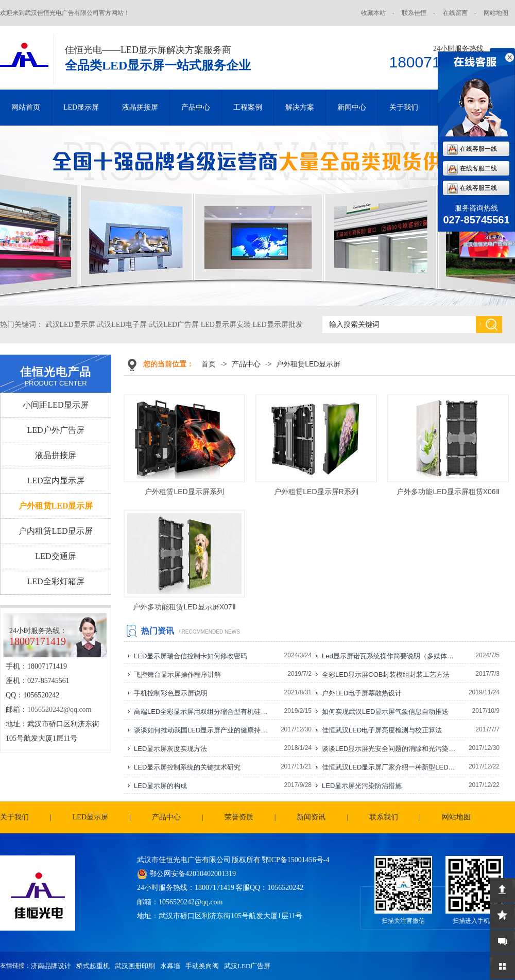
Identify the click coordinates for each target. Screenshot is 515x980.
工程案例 (248, 107)
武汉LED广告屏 (247, 966)
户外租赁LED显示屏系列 (184, 492)
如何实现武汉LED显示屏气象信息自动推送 (385, 712)
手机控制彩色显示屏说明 (171, 693)
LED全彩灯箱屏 (55, 581)
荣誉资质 (239, 817)
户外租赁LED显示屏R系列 (316, 492)
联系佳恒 (414, 13)
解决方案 (300, 107)
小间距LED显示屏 (55, 405)
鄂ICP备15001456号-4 (295, 860)
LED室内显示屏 (55, 480)
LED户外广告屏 (55, 430)
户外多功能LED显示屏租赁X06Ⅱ (448, 492)
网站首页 (26, 107)
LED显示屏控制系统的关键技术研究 (187, 767)
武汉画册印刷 (135, 966)
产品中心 (196, 107)
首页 (209, 364)
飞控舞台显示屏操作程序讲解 (177, 675)
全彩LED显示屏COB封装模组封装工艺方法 (386, 675)
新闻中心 (352, 107)
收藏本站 (373, 13)
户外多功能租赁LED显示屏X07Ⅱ (184, 607)
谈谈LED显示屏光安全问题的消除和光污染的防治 (389, 749)
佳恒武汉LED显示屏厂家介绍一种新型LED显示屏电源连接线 (389, 767)
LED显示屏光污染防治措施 (362, 786)
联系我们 (384, 817)
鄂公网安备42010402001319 (193, 874)
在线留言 (455, 13)
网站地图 (496, 13)
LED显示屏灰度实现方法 (170, 749)
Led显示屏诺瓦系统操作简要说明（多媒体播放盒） (389, 656)
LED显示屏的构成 (160, 786)
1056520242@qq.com (59, 710)
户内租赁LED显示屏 (55, 531)
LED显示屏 (81, 107)
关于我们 (404, 107)
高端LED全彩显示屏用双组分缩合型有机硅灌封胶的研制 (201, 712)
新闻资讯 (311, 817)
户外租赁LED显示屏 (56, 506)
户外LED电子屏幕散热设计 (362, 693)
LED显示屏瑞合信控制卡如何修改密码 (191, 656)
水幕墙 (170, 966)
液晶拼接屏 (140, 107)
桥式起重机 (93, 966)
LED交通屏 (55, 556)
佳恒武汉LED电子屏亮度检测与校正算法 (382, 730)
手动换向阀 (202, 966)
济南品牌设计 (51, 966)
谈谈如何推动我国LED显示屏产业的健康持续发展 (201, 730)
